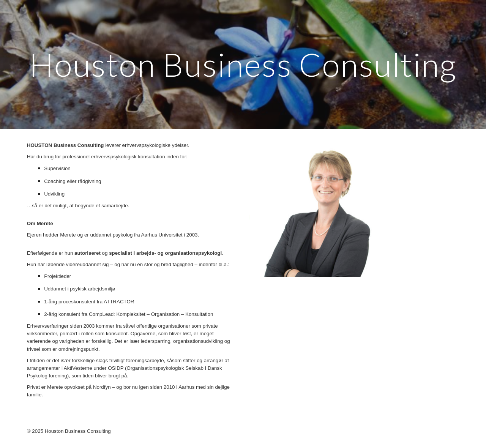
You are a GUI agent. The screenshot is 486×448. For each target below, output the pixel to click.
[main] (243, 64)
